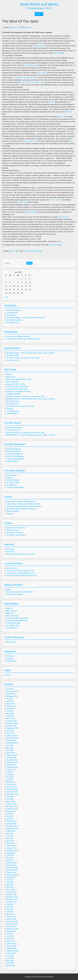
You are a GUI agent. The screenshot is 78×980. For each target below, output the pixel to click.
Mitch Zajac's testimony (15, 320)
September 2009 (12, 951)
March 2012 (11, 890)
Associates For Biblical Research (18, 336)
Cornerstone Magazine (15, 454)
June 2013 (10, 855)
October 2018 (11, 740)
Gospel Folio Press (13, 430)
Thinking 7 (10, 409)
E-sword (9, 478)
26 (24, 78)
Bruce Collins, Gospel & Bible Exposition (21, 501)
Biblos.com (10, 613)
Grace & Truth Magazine (15, 456)
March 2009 (11, 965)
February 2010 (12, 943)
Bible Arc (9, 374)
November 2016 (12, 792)
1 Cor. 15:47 (55, 200)
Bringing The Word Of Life (16, 384)
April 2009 (10, 963)
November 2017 (12, 762)
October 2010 (11, 926)
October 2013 (11, 848)
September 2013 (12, 850)
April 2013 (10, 860)
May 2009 (10, 961)
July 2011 (10, 904)
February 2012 (12, 892)
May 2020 (10, 713)
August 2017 (11, 770)
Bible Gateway (12, 611)
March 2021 (11, 704)
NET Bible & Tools (13, 401)
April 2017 (10, 780)
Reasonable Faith (13, 322)
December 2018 (12, 738)
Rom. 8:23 (23, 82)
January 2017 (11, 787)
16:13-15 (34, 78)
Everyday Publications (14, 428)
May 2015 (10, 816)
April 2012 (10, 887)
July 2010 (10, 934)
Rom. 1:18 (26, 141)
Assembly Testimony (14, 449)
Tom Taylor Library (13, 411)
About (8, 675)
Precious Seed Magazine (15, 459)
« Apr (6, 297)
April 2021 (10, 701)
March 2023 (11, 694)
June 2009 (10, 958)
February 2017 (12, 784)
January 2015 (11, 824)
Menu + (39, 14)
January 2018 (11, 758)
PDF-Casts (15, 251)
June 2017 (10, 775)
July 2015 (10, 814)
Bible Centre (11, 377)
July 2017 (10, 772)
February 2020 (12, 721)
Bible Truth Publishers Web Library (19, 379)
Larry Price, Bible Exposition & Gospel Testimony (24, 506)
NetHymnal (10, 552)
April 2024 (10, 689)
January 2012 (11, 895)
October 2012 (11, 873)
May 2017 (10, 777)
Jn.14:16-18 (18, 78)
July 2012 (10, 880)
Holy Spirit (27, 251)
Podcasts (10, 659)
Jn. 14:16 (42, 73)
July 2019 (10, 731)
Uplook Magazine (13, 461)
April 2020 (10, 716)
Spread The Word (13, 355)
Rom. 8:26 (62, 117)
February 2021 (12, 706)
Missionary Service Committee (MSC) (20, 592)
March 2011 (11, 914)
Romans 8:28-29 (31, 212)
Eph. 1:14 (40, 82)
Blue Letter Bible (12, 382)
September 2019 (12, 728)
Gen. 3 (51, 102)
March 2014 (11, 843)
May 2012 (10, 885)
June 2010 (10, 936)
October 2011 (11, 902)
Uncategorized (12, 661)
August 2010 (11, 931)
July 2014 (10, 833)
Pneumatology (37, 251)
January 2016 (11, 804)
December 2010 (12, 921)
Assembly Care (12, 568)
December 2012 (12, 868)
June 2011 (10, 907)
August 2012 (11, 877)
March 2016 (11, 802)
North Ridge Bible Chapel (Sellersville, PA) (22, 575)
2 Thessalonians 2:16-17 (39, 8)
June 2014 (10, 836)
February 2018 (12, 755)
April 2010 (10, 939)
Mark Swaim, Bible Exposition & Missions (21, 509)
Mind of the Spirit (55, 245)
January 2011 (11, 919)
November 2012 (12, 870)
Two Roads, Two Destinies (16, 535)
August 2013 (11, 853)
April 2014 (10, 841)
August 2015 (11, 811)
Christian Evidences (13, 310)
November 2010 (12, 924)
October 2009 (11, 948)
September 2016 (12, 794)
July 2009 (10, 956)
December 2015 (12, 806)
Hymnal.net (10, 549)
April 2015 (10, 819)
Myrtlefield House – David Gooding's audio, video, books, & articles (31, 353)
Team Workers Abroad (14, 594)
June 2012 (10, 882)
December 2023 (12, 691)
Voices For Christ (12, 360)
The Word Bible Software (15, 487)
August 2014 (11, 831)
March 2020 (11, 718)
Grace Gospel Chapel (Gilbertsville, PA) (21, 573)
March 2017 (11, 782)
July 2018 (10, 745)
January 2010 (11, 946)
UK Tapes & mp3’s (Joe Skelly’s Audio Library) (23, 358)
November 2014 (12, 826)
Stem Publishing (12, 404)
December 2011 (12, 897)
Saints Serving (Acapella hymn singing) (20, 554)
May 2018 (10, 748)
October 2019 (11, 726)
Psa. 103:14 (63, 217)
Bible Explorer (11, 475)
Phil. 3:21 (68, 112)
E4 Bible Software (13, 480)
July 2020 (10, 711)
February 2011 (12, 917)
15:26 (27, 78)
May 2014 (10, 838)
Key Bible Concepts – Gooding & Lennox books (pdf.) (26, 318)
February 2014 (12, 846)
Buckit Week (11, 642)
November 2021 (12, 696)
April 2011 (10, 912)
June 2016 (10, 799)
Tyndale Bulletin (12, 413)
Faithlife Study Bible (13, 394)
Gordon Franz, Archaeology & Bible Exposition (23, 339)
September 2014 (12, 828)
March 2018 (11, 753)
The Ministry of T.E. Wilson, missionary (20, 406)
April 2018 (10, 750)
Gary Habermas (12, 313)
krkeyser (28, 27)
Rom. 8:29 (23, 202)
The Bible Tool (11, 485)
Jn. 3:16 (34, 141)
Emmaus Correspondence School (18, 391)
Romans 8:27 (40, 46)
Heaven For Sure (12, 530)
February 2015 (12, 821)
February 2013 (12, 863)
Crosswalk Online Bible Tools (17, 389)
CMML (9, 589)
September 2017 (12, 767)
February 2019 (12, 736)
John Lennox (11, 315)
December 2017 (12, 760)
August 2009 (11, 953)
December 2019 (12, 723)
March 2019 (11, 733)
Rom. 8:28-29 (58, 53)
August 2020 (11, 709)
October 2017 (11, 765)
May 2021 (10, 699)
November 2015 (12, 809)
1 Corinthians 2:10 (31, 65)
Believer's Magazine (14, 451)
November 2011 (12, 899)
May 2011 (10, 909)
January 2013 (11, 865)
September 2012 (12, 875)
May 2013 (10, 858)
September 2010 (12, 929)
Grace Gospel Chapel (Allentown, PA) (20, 571)
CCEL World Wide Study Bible (17, 387)
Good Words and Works (39, 4)
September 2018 (12, 743)
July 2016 (10, 797)
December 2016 (12, 789)
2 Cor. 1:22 (31, 82)
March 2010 (11, 941)
